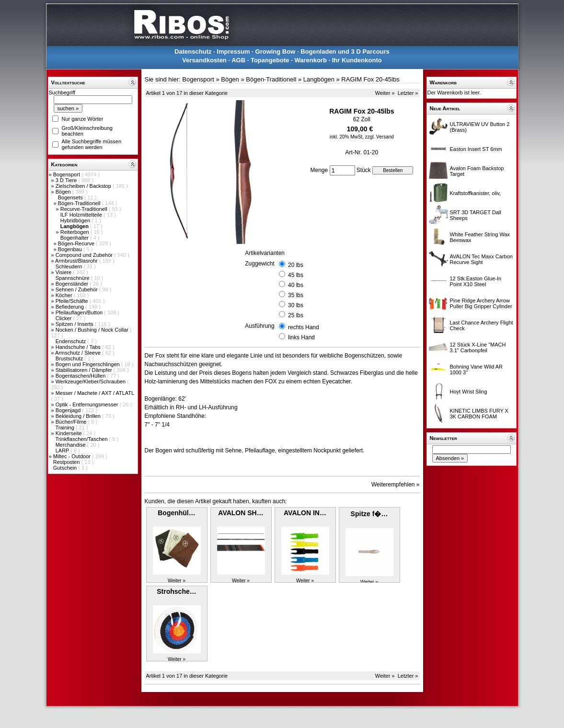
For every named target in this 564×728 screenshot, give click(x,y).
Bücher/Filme (72, 422)
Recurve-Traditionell (85, 209)
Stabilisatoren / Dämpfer (85, 370)
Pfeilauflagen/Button (80, 312)
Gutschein (66, 468)
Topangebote (270, 60)
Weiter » (385, 93)
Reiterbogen (75, 232)
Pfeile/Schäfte (73, 301)
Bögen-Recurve (77, 243)
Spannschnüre (73, 278)
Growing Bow (276, 52)
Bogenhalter (75, 238)
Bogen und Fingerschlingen (88, 364)
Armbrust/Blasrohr (77, 261)
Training (65, 428)
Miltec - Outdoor (73, 456)
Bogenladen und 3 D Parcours (345, 52)
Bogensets (71, 197)
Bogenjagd (69, 410)
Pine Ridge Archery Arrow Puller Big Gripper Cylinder (481, 303)
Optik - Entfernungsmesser (88, 404)
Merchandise (71, 445)
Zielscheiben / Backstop (84, 186)
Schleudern (70, 266)
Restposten (67, 462)
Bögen (64, 192)
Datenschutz (193, 52)
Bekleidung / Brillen (79, 416)
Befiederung (70, 307)
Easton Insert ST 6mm (476, 149)
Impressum (233, 52)
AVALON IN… (305, 513)
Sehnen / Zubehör (77, 289)
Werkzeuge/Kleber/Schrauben (92, 381)
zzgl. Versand (380, 137)
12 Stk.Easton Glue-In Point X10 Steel (476, 281)
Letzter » (408, 93)
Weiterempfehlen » (396, 485)
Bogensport (67, 174)
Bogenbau (71, 249)
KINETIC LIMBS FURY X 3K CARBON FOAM (479, 414)
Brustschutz (70, 358)
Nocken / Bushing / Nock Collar (93, 330)
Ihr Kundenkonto (357, 60)
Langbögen (319, 79)
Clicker (64, 318)
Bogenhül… (177, 513)
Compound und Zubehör (85, 255)
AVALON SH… (241, 513)
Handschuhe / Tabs (79, 347)
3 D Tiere (67, 180)
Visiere (64, 272)
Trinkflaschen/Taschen (82, 439)
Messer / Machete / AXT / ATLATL (95, 393)
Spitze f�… (369, 514)
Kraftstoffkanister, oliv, (476, 193)
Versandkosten (204, 60)
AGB (238, 60)
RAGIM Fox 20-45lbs (370, 79)
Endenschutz (72, 341)
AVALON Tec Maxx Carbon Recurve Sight (481, 259)
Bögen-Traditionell (80, 203)
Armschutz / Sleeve (79, 353)
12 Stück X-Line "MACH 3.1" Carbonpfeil (478, 347)
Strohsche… (176, 591)
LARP (63, 451)
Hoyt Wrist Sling (469, 392)
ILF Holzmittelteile (82, 215)
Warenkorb (310, 60)
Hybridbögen (76, 220)
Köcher (65, 295)
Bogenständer (73, 284)
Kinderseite (69, 433)
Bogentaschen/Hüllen (81, 376)
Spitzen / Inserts (75, 324)
